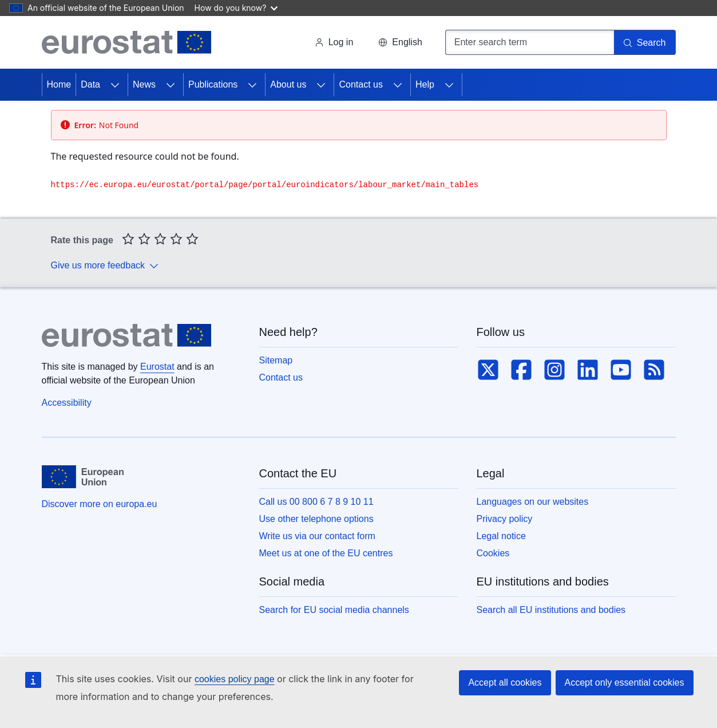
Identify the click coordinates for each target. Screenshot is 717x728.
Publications (213, 84)
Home (59, 84)
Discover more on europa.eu (100, 504)
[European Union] (83, 477)
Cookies (493, 553)
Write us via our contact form (317, 536)
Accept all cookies (505, 682)
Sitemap (276, 360)
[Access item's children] (115, 85)
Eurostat (157, 367)
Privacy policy (505, 519)
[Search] (645, 42)
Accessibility (67, 403)
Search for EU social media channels (334, 610)
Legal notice (501, 536)
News (144, 84)
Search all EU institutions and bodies (551, 610)
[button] (400, 42)
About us (288, 84)
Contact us (361, 84)
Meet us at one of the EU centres (326, 553)
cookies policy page (235, 679)
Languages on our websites (533, 502)
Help (425, 84)
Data (90, 84)
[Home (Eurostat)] (127, 42)
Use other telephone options (316, 519)
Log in (334, 42)
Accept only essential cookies (625, 682)
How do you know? (236, 8)
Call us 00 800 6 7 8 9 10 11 (316, 502)
